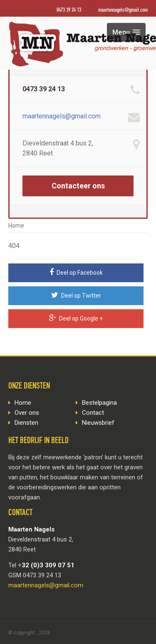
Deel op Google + (76, 318)
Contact (93, 413)
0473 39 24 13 (69, 10)
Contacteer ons (78, 186)
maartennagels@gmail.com (123, 10)
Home (16, 226)
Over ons (27, 413)
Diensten (26, 423)
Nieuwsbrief (98, 423)
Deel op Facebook (76, 272)
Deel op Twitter (76, 295)
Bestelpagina (99, 403)
